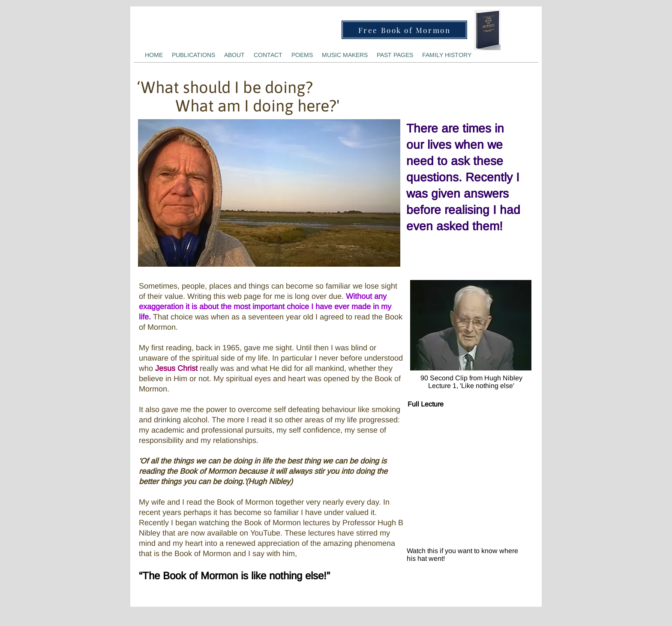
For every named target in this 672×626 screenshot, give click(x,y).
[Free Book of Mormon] (404, 30)
